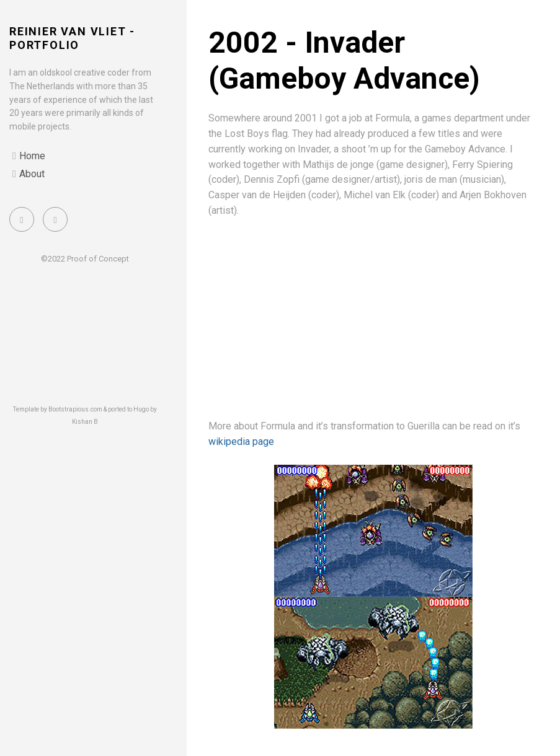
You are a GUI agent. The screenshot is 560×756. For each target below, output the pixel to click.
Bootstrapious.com (75, 409)
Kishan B (85, 422)
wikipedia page (241, 442)
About (32, 174)
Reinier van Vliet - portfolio (72, 38)
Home (32, 156)
